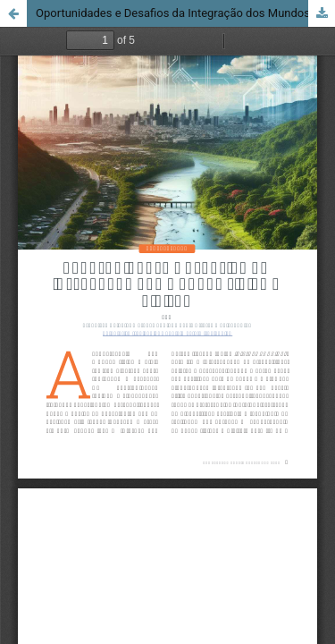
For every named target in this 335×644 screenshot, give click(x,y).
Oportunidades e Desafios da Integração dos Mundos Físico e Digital (185, 13)
